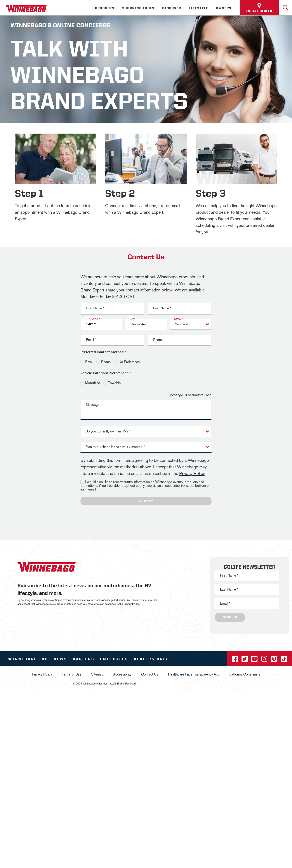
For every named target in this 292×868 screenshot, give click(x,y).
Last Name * (162, 308)
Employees (114, 659)
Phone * (159, 340)
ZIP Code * (92, 319)
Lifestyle (199, 8)
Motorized (93, 383)
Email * (91, 340)
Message (93, 405)
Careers (84, 659)
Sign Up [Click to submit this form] (230, 617)
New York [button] (182, 324)
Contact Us (150, 674)
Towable (114, 383)
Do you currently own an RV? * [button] (108, 431)
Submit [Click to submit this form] (146, 501)
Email (89, 362)
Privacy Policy (192, 473)
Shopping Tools (138, 8)
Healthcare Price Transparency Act (193, 674)
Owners (224, 8)
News (61, 659)
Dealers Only (151, 659)
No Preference (129, 362)
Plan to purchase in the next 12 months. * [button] (115, 447)
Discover (172, 8)
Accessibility (122, 674)
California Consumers (244, 674)
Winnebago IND (28, 659)
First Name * (95, 308)
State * (178, 319)
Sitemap (97, 674)
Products (105, 8)
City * (133, 319)
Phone (106, 362)
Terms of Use (72, 674)
